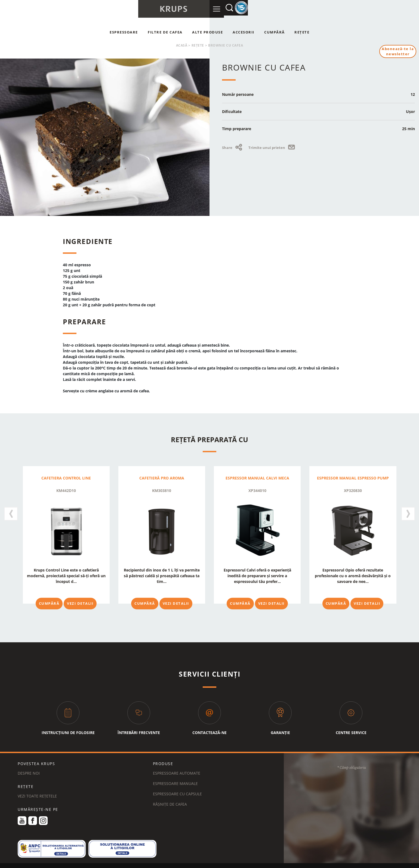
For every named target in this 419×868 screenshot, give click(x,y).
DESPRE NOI (29, 763)
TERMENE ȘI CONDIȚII (47, 861)
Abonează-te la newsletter (397, 52)
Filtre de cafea (165, 32)
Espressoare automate (177, 763)
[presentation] (11, 511)
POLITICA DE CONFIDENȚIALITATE (98, 861)
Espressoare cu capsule (177, 784)
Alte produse (207, 32)
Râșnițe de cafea (170, 794)
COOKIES (138, 861)
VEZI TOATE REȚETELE (37, 786)
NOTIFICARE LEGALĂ (168, 861)
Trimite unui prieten (273, 148)
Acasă (182, 45)
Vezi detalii (80, 603)
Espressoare (124, 32)
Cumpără (275, 32)
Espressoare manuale (175, 773)
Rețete (302, 32)
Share (233, 148)
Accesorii (244, 32)
